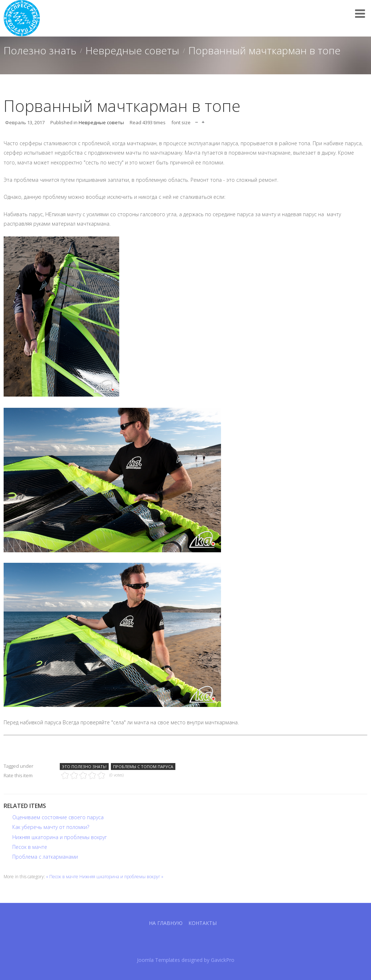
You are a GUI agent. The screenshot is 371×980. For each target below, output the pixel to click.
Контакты (203, 923)
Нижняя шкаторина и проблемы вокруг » (121, 877)
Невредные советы (132, 50)
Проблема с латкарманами (45, 857)
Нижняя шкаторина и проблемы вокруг (60, 837)
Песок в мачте (30, 847)
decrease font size (197, 120)
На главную (166, 923)
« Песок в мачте (62, 877)
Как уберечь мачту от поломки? (51, 827)
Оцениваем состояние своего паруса (58, 817)
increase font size (203, 120)
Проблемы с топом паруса (143, 767)
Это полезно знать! (84, 767)
